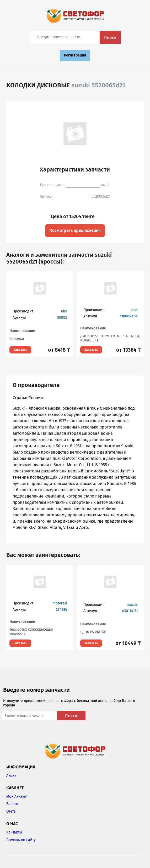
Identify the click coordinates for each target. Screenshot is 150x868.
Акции (11, 776)
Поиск (110, 38)
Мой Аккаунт (17, 796)
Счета (11, 811)
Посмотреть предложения (75, 230)
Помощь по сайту (21, 840)
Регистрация (75, 55)
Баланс (12, 804)
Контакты (14, 832)
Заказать (20, 350)
